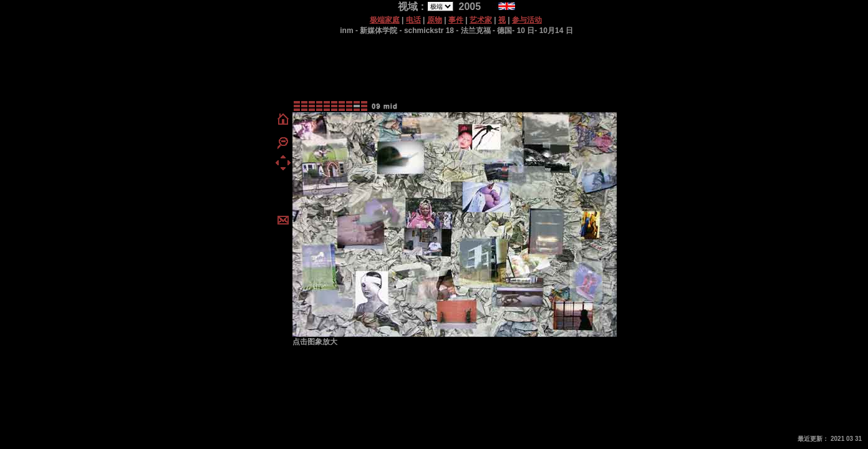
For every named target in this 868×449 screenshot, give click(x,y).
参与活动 (527, 20)
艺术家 (481, 20)
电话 (413, 20)
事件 (456, 20)
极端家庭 (385, 20)
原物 (435, 20)
